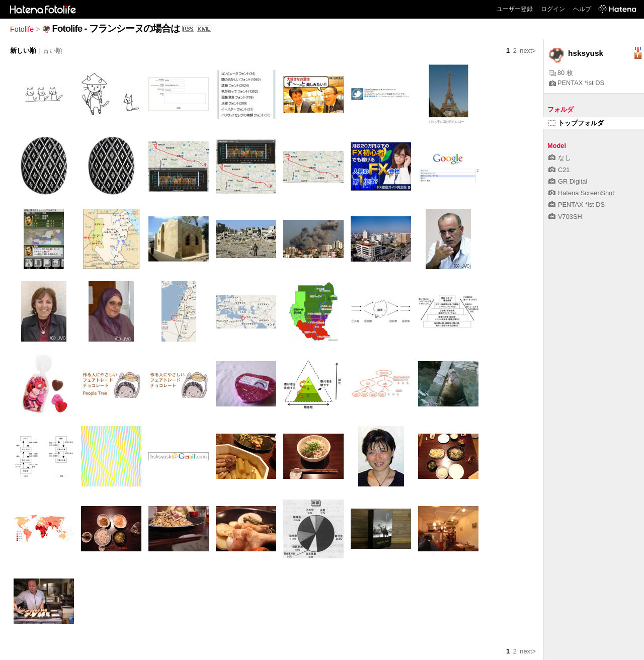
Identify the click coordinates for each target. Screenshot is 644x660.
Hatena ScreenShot (581, 193)
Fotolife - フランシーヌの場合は (116, 28)
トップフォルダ (576, 123)
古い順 (53, 51)
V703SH (565, 217)
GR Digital (568, 181)
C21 (559, 170)
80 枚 (561, 73)
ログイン (553, 9)
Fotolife (22, 29)
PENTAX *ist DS (577, 83)
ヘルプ (582, 9)
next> (528, 51)
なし (560, 158)
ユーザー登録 (515, 9)
